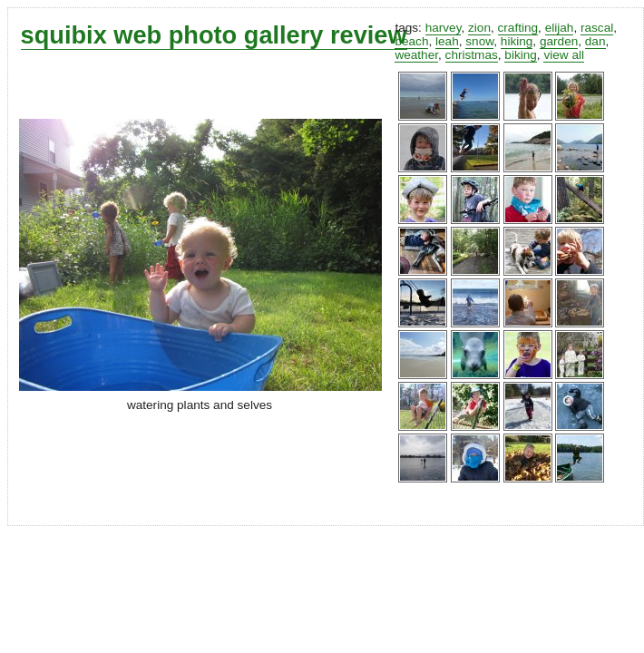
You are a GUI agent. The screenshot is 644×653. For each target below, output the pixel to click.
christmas (472, 55)
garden (559, 41)
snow (479, 41)
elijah (560, 28)
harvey (444, 28)
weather (416, 55)
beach (411, 41)
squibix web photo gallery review (214, 35)
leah (447, 41)
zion (479, 28)
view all (564, 55)
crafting (518, 28)
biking (521, 55)
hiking (517, 41)
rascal (597, 28)
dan (595, 41)
